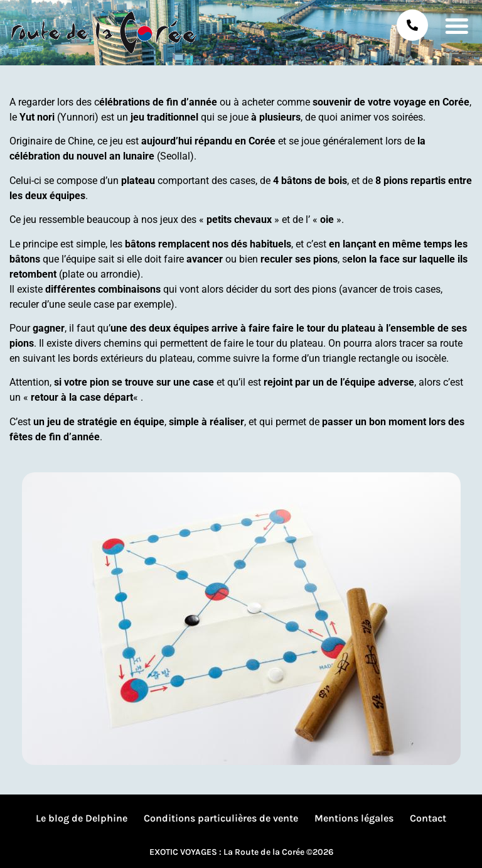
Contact (428, 818)
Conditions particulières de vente (221, 818)
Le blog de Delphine (82, 818)
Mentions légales (354, 818)
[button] (457, 25)
